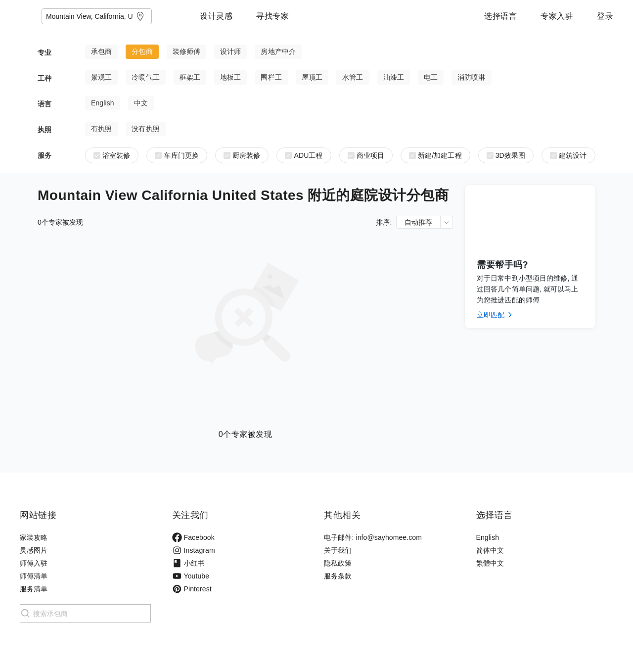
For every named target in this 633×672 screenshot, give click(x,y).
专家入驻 (557, 16)
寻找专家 (334, 16)
